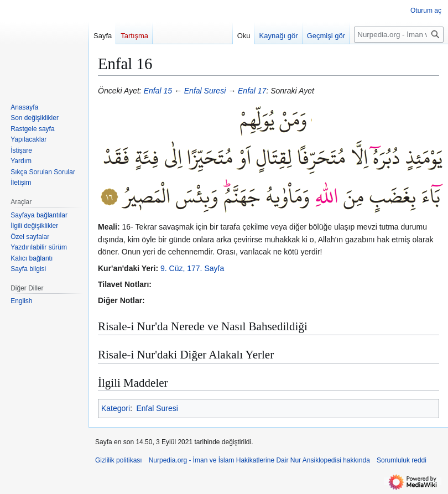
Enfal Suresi (205, 91)
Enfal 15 (158, 91)
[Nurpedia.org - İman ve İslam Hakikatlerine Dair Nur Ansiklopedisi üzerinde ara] (399, 35)
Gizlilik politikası (119, 460)
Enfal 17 (252, 91)
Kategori (116, 408)
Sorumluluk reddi (402, 460)
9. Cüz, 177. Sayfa (192, 268)
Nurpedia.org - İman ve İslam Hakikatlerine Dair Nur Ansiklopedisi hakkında (259, 460)
